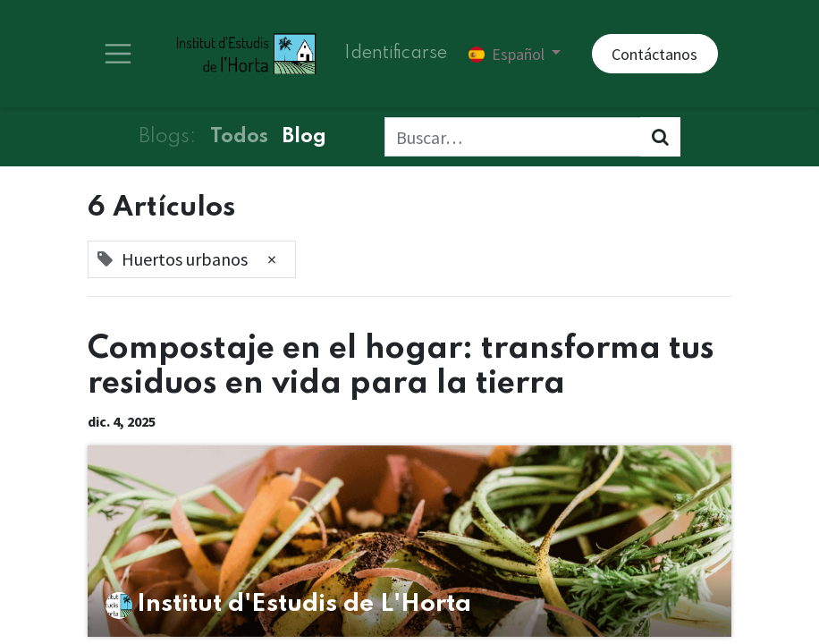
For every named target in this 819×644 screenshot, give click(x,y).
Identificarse (396, 54)
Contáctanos (654, 54)
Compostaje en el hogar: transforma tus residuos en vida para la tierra (401, 366)
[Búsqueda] (660, 137)
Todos (239, 137)
